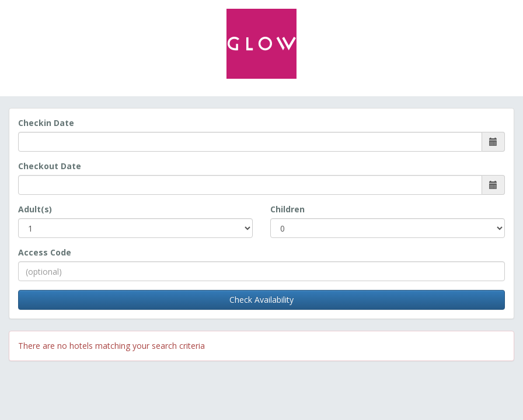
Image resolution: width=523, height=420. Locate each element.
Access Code (45, 252)
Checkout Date (50, 166)
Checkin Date (46, 123)
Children (287, 209)
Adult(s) (35, 209)
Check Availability (261, 300)
